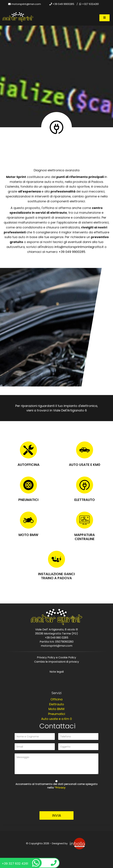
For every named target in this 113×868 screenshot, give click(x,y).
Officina (56, 699)
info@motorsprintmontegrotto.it (79, 247)
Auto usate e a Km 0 (56, 719)
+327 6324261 (89, 4)
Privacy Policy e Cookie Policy (56, 657)
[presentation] (56, 801)
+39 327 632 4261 (21, 863)
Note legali (57, 672)
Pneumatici (28, 500)
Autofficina (29, 465)
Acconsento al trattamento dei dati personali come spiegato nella (56, 786)
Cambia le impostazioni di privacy (57, 662)
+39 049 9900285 (62, 4)
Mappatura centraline (85, 537)
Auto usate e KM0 (85, 465)
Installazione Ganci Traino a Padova (56, 576)
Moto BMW (28, 535)
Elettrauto (85, 500)
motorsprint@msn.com (26, 4)
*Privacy (60, 788)
